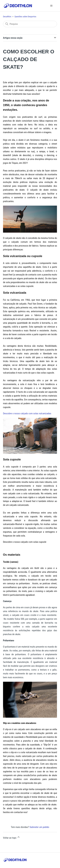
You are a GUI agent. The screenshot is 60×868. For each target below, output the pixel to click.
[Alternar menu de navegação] (51, 6)
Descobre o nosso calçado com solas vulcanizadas (27, 413)
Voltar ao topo (12, 837)
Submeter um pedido (39, 827)
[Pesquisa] (30, 24)
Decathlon (7, 17)
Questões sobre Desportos (25, 17)
